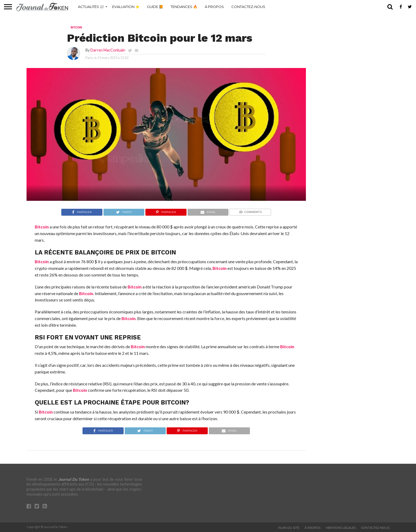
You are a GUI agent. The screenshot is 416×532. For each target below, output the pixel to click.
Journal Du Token (74, 479)
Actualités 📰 (91, 7)
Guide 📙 (155, 7)
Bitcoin (42, 227)
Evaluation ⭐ (126, 7)
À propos (214, 7)
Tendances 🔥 (184, 7)
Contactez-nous (248, 7)
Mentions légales (341, 528)
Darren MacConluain (108, 50)
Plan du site (289, 528)
